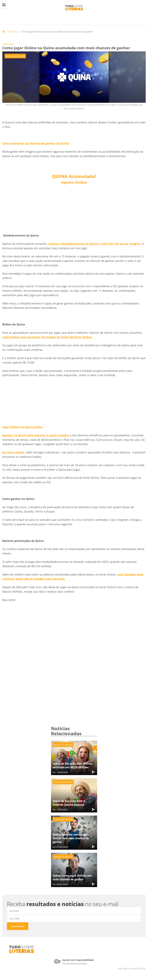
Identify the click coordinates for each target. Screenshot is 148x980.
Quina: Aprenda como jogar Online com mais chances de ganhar (71, 838)
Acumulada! (74, 176)
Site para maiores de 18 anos (75, 963)
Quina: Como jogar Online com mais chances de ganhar (72, 877)
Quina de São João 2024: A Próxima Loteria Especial (69, 803)
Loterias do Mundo (15, 56)
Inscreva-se (18, 926)
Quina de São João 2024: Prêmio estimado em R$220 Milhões (73, 765)
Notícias (13, 32)
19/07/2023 (8, 44)
